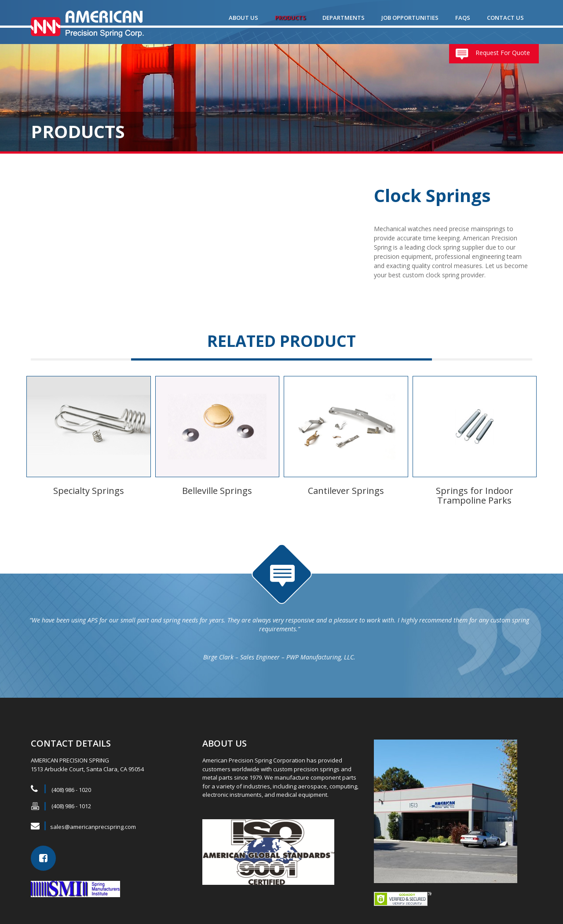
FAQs (463, 18)
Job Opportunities (410, 18)
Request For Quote (503, 53)
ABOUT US (243, 18)
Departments (344, 18)
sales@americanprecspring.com (93, 821)
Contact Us (505, 18)
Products (290, 18)
